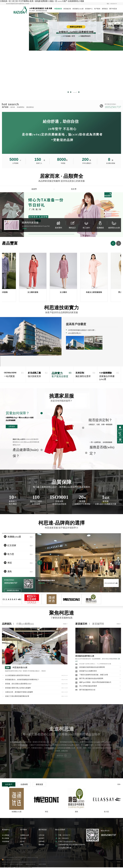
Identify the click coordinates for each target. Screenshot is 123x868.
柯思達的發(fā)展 (20, 667)
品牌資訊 (7, 624)
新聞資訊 (105, 9)
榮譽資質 (39, 784)
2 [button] (72, 92)
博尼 (22, 845)
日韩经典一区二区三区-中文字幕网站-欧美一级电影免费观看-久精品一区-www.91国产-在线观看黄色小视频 (42, 1)
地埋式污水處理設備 (16, 864)
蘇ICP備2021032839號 (31, 857)
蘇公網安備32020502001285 (11, 860)
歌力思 (22, 841)
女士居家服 (5, 835)
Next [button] (109, 53)
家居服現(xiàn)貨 (78, 9)
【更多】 (44, 671)
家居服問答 (98, 624)
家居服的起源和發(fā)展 (85, 656)
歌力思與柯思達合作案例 (47, 580)
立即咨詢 (12, 426)
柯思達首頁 (58, 9)
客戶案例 (97, 9)
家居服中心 (89, 9)
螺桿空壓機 (42, 864)
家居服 (18, 10)
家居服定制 (67, 9)
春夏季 (34, 189)
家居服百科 (81, 624)
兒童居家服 (5, 841)
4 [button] (79, 92)
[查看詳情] (42, 583)
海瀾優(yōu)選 (25, 835)
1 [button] (68, 92)
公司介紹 (41, 835)
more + (65, 624)
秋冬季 (74, 189)
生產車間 (24, 784)
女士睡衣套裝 (34, 292)
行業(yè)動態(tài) (25, 624)
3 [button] (76, 92)
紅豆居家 (23, 838)
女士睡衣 (65, 292)
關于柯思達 (113, 9)
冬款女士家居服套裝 (95, 292)
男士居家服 (5, 838)
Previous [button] (43, 53)
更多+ (119, 784)
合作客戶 (9, 784)
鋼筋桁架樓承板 (31, 864)
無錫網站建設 (23, 862)
